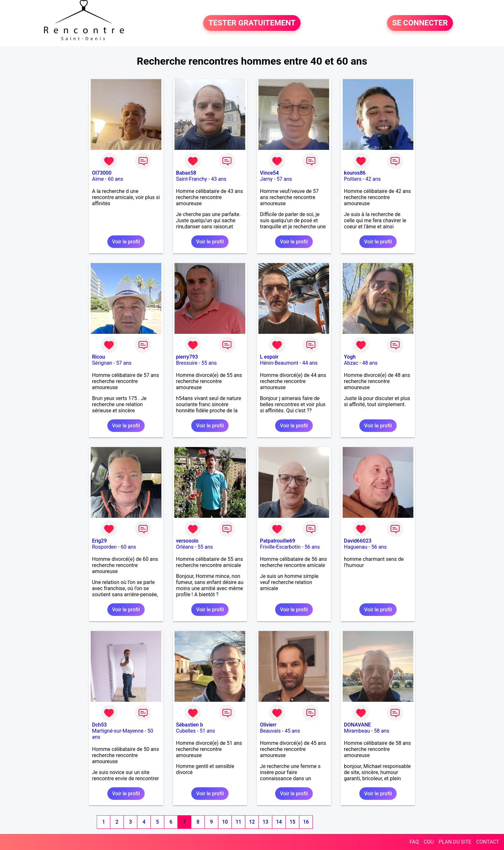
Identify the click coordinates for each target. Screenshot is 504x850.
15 (292, 822)
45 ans (292, 731)
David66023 (358, 541)
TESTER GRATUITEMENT (252, 23)
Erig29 (99, 541)
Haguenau (356, 547)
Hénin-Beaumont (279, 363)
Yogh (350, 357)
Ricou (98, 357)
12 (252, 822)
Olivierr (268, 725)
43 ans (219, 179)
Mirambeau (357, 731)
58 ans (382, 731)
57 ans (284, 179)
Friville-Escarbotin (280, 547)
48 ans (370, 363)
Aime (98, 179)
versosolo (187, 541)
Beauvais (270, 731)
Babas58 (186, 173)
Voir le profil (126, 242)
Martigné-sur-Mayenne (118, 731)
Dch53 (99, 725)
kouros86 (355, 173)
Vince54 (269, 173)
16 (306, 822)
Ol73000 (102, 173)
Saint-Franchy (192, 179)
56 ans (312, 547)
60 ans (115, 179)
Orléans (185, 547)
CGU (429, 842)
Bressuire (187, 363)
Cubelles (186, 731)
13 (265, 822)
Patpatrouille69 (278, 541)
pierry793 (187, 357)
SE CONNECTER (420, 23)
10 (225, 822)
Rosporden (104, 547)
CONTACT (488, 842)
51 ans (207, 731)
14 (279, 822)
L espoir (269, 357)
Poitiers (353, 179)
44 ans (310, 363)
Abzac (351, 363)
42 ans (373, 179)
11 (239, 822)
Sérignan (102, 363)
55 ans (209, 363)
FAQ (414, 842)
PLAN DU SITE (455, 842)
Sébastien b (190, 725)
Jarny (266, 179)
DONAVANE (357, 725)
